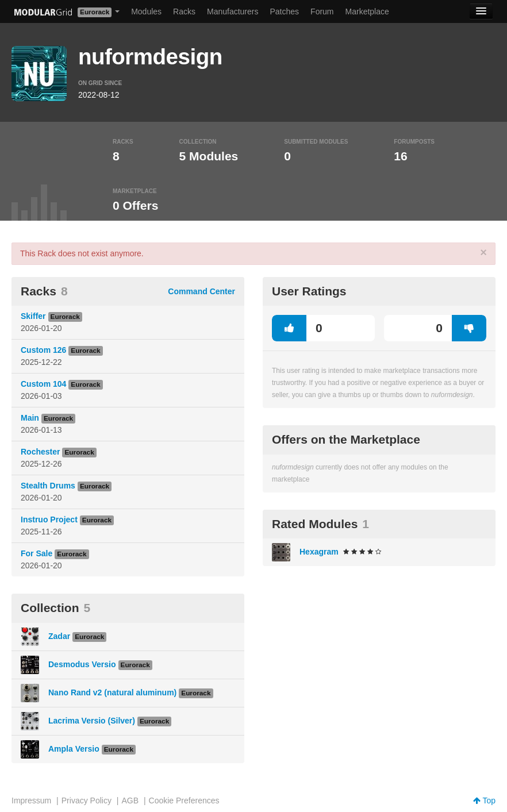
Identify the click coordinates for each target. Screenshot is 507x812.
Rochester (40, 452)
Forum (322, 11)
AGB (130, 801)
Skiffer (33, 316)
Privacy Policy (87, 801)
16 (400, 156)
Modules (146, 11)
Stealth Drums (48, 486)
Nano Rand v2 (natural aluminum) (112, 692)
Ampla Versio (74, 749)
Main (30, 418)
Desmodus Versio (82, 664)
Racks (184, 11)
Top (484, 801)
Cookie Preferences (184, 801)
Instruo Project (49, 519)
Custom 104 (43, 384)
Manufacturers (233, 11)
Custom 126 (43, 350)
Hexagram (319, 552)
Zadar (59, 636)
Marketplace (367, 11)
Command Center (201, 291)
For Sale (37, 553)
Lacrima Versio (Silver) (92, 721)
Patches (284, 11)
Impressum (31, 801)
